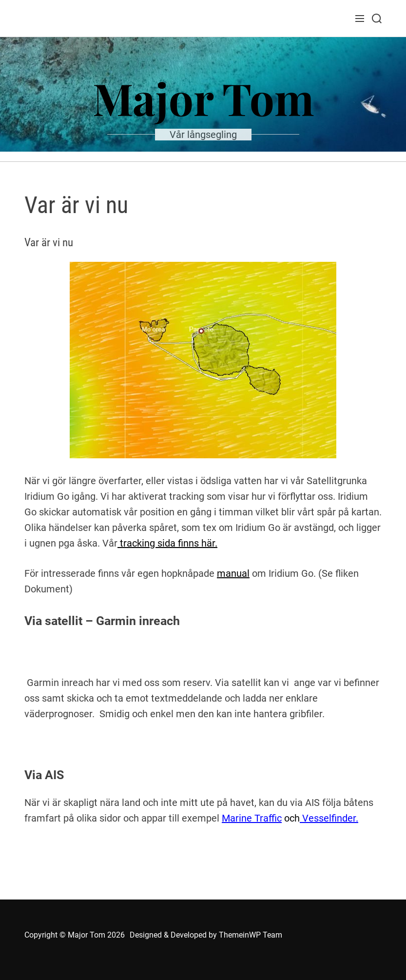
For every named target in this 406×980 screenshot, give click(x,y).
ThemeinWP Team (251, 935)
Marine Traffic (252, 818)
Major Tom (203, 98)
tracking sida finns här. (167, 543)
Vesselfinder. (329, 818)
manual (233, 573)
